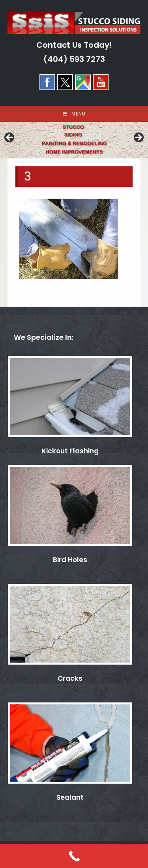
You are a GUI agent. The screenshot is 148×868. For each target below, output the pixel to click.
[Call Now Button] (74, 856)
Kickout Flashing (70, 451)
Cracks (70, 678)
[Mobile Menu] (74, 114)
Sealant (70, 797)
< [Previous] (10, 138)
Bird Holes (70, 560)
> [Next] (138, 138)
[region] (74, 140)
